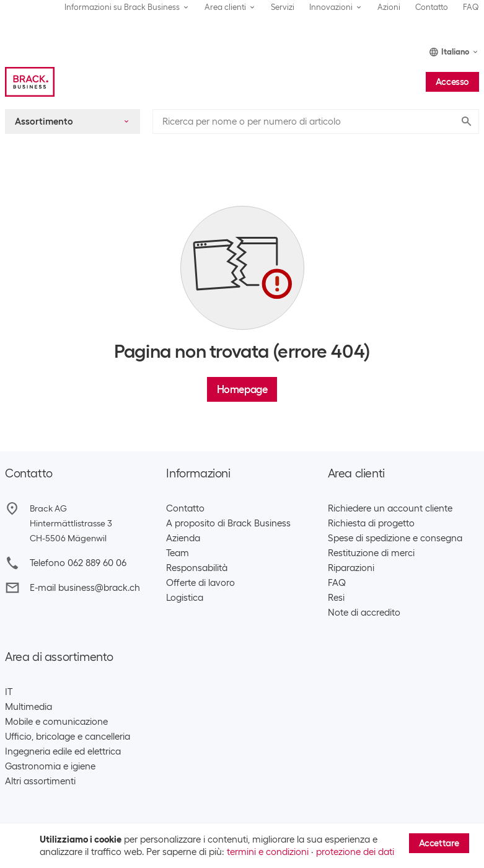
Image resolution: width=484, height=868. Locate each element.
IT (9, 692)
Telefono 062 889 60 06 (78, 563)
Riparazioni (351, 568)
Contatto (432, 7)
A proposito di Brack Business (228, 523)
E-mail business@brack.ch (85, 588)
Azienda (183, 538)
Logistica (185, 598)
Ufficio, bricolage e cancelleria (68, 737)
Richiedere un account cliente (390, 508)
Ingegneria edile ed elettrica (63, 751)
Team (178, 553)
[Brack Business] (30, 82)
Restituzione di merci (371, 553)
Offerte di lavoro (200, 583)
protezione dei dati (355, 852)
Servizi (283, 7)
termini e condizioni (268, 852)
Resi (336, 598)
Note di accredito (364, 613)
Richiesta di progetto (371, 523)
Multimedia (29, 707)
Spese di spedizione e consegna (395, 538)
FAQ (471, 7)
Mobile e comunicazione (56, 722)
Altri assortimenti (40, 781)
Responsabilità (197, 568)
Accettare (439, 843)
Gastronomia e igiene (50, 766)
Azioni (389, 7)
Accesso (452, 82)
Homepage (242, 389)
